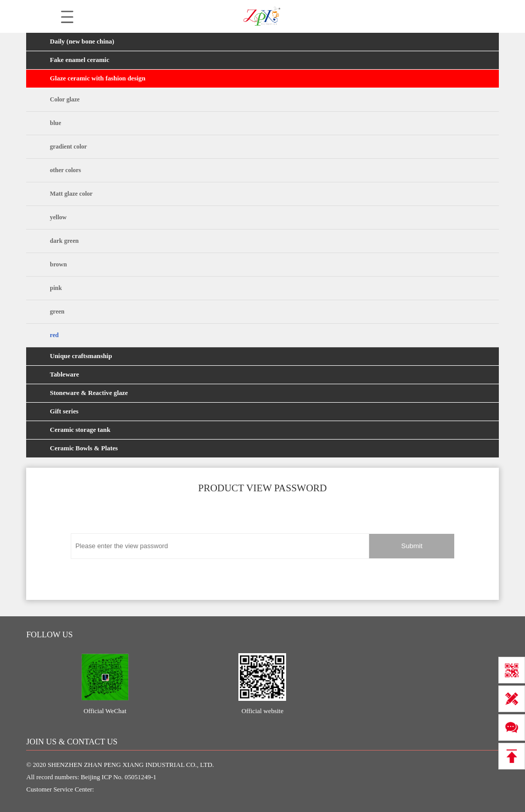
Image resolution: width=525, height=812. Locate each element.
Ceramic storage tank (80, 430)
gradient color (68, 147)
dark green (64, 241)
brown (58, 264)
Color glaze (65, 99)
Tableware (64, 374)
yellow (58, 217)
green (57, 311)
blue (55, 123)
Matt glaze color (71, 194)
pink (56, 288)
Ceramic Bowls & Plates (84, 448)
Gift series (64, 411)
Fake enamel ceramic (79, 60)
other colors (65, 170)
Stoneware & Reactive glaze (89, 393)
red (54, 335)
